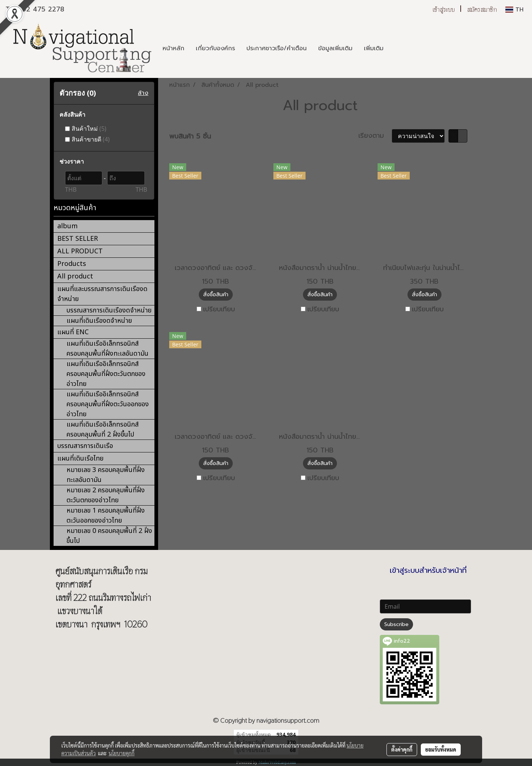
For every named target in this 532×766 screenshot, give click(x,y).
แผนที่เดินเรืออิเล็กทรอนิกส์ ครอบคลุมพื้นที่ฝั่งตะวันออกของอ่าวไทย (108, 404)
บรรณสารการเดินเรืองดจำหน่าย (109, 310)
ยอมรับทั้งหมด (441, 749)
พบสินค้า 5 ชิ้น (190, 136)
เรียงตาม (375, 136)
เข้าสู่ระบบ (444, 9)
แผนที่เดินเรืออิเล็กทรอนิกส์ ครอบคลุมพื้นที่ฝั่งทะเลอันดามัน (108, 349)
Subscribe (396, 624)
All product (75, 276)
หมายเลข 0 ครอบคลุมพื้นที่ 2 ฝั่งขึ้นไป (109, 536)
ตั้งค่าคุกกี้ (402, 749)
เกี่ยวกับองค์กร (215, 48)
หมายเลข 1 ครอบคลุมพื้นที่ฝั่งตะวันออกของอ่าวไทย (106, 516)
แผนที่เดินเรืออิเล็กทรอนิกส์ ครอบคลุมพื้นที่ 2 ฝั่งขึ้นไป (103, 430)
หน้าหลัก (173, 48)
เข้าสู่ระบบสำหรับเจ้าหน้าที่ (428, 570)
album (67, 226)
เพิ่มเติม (374, 48)
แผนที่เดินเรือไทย (80, 459)
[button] (396, 48)
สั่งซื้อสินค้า (216, 295)
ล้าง (143, 93)
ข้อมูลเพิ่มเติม (335, 48)
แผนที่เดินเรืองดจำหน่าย (99, 321)
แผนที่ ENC (73, 332)
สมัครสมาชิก (482, 9)
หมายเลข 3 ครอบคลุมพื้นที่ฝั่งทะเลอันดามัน (106, 475)
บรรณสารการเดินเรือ (85, 446)
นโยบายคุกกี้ (122, 753)
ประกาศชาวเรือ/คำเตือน (277, 48)
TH (514, 10)
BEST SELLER (78, 239)
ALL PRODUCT (80, 251)
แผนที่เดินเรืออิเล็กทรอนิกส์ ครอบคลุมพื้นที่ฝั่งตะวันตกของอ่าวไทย (106, 374)
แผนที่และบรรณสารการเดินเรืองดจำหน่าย (102, 294)
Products (72, 264)
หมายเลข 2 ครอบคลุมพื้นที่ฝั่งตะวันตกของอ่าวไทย (106, 495)
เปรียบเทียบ (219, 309)
